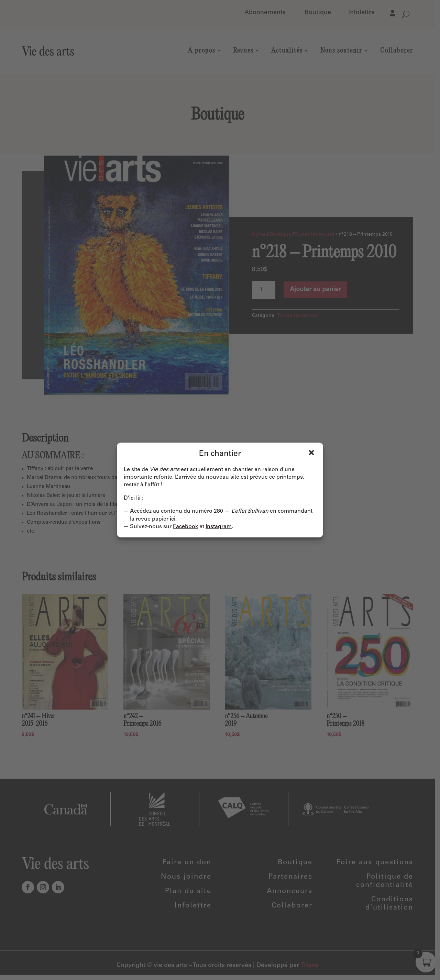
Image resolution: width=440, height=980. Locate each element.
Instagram (219, 527)
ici (173, 519)
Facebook (185, 527)
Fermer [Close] (311, 453)
